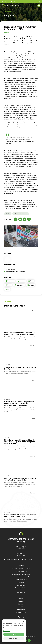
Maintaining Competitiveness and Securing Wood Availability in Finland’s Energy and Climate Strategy (20, 442)
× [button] (24, 621)
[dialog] (14, 631)
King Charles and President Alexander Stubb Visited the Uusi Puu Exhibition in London (21, 333)
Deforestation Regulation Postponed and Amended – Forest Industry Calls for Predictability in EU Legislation (19, 403)
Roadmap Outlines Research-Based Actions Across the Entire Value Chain (20, 479)
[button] (39, 5)
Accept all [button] (14, 634)
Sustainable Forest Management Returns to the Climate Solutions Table (20, 516)
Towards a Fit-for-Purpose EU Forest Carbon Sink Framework (20, 368)
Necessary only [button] (14, 638)
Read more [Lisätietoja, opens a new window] (7, 631)
